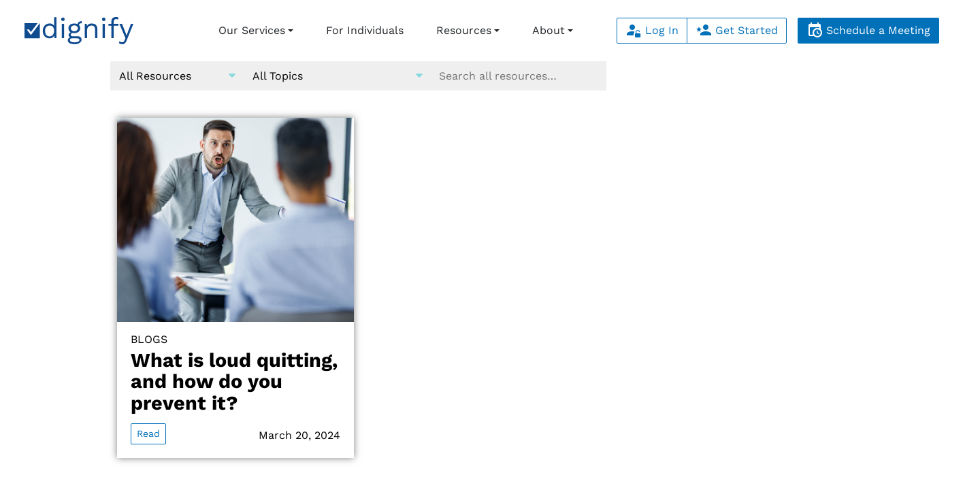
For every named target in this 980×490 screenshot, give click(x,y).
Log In (652, 30)
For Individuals (365, 30)
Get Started (737, 30)
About (549, 30)
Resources (464, 30)
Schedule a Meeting (868, 30)
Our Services (252, 30)
